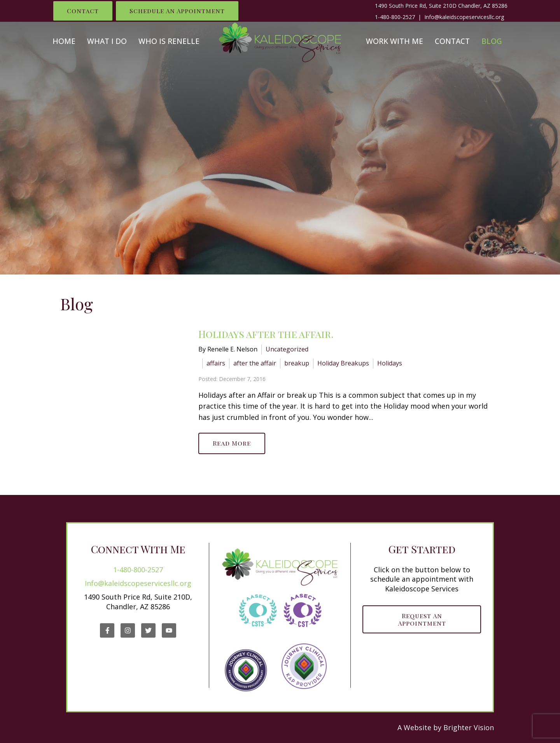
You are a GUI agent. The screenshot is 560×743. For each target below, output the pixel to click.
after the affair (255, 363)
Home (64, 41)
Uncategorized (287, 349)
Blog (492, 41)
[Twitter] (148, 630)
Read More (232, 443)
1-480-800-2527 (395, 17)
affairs (216, 363)
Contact (83, 11)
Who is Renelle (169, 41)
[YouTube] (169, 630)
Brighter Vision (469, 727)
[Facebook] (107, 630)
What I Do (107, 41)
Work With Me (395, 41)
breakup (297, 363)
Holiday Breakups (343, 363)
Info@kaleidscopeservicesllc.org (138, 583)
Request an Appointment (422, 619)
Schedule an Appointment (177, 11)
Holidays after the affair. (266, 334)
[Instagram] (128, 630)
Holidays (390, 363)
